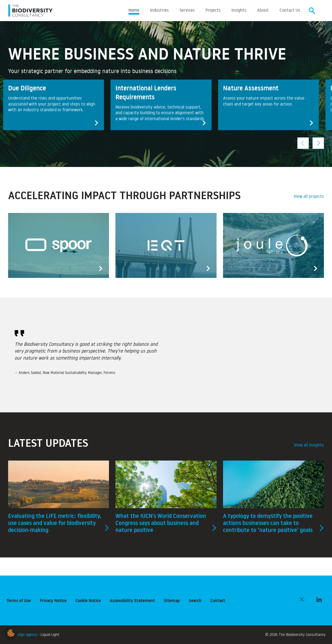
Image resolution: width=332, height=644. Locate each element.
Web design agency (22, 634)
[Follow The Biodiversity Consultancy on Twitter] (302, 599)
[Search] (312, 11)
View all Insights (309, 446)
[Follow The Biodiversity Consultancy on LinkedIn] (319, 599)
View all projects (309, 197)
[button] (11, 632)
